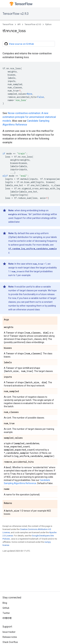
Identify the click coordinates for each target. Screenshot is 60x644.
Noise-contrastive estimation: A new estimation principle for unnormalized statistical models (29, 117)
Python (48, 24)
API (19, 24)
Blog (5, 603)
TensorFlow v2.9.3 (16, 14)
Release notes (10, 637)
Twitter (6, 613)
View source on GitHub (19, 44)
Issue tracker (9, 632)
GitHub (6, 608)
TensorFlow (8, 24)
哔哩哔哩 (7, 618)
